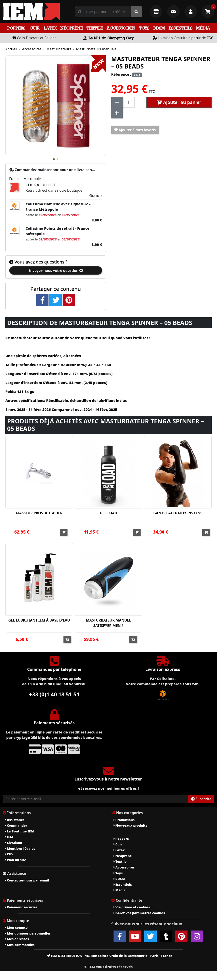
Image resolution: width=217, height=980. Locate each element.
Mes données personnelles (28, 933)
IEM (9, 837)
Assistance (15, 820)
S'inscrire (201, 799)
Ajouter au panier (179, 102)
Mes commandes (20, 945)
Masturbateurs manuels (96, 49)
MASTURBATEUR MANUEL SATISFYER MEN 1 (109, 623)
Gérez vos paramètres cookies (139, 913)
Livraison (14, 843)
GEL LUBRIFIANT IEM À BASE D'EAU (39, 620)
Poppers (16, 28)
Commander (16, 825)
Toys (144, 28)
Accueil (11, 49)
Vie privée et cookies (132, 907)
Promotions (124, 820)
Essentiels (180, 28)
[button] (54, 159)
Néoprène (72, 28)
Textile (95, 28)
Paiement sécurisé (21, 907)
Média (203, 28)
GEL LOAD (108, 513)
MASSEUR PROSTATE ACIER (39, 513)
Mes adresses (17, 939)
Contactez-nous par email (27, 880)
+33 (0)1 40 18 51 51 (54, 694)
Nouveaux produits (130, 825)
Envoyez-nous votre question (56, 270)
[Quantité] (129, 102)
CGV (9, 854)
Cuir (34, 28)
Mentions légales (20, 848)
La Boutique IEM (19, 831)
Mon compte (16, 927)
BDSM (159, 28)
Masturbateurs (59, 49)
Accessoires (121, 28)
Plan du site (16, 860)
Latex (50, 28)
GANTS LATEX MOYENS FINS (178, 513)
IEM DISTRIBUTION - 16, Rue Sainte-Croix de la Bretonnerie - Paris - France (110, 956)
